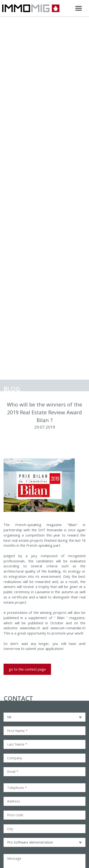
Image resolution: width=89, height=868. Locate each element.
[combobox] (44, 717)
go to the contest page (27, 669)
